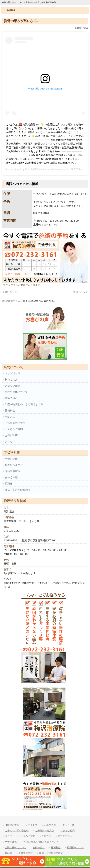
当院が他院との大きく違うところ (24, 404)
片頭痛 (9, 484)
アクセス (10, 441)
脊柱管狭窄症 (13, 471)
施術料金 (10, 410)
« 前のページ (10, 292)
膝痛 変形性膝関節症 (18, 490)
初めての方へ (13, 379)
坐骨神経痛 (11, 459)
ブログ (8, 836)
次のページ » (80, 292)
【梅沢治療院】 (13, 825)
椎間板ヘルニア (14, 465)
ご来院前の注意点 (15, 423)
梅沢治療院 (31, 169)
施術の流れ (11, 398)
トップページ (13, 373)
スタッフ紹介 (13, 386)
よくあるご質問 (14, 429)
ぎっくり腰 (11, 477)
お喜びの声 (11, 435)
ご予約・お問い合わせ (17, 831)
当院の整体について (16, 392)
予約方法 (10, 417)
